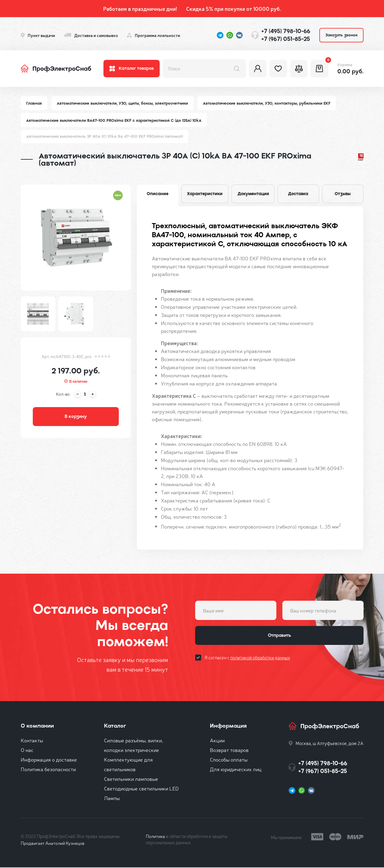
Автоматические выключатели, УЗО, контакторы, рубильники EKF (267, 103)
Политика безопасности (48, 770)
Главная (34, 103)
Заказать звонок (341, 35)
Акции (217, 741)
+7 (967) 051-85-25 (286, 39)
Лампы (112, 798)
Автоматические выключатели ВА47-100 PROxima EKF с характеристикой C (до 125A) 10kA (114, 120)
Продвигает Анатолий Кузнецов (53, 843)
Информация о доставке (49, 760)
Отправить (279, 636)
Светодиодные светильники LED (141, 789)
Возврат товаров (229, 750)
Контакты (32, 741)
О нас (27, 750)
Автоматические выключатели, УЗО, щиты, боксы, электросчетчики (122, 103)
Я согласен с (247, 658)
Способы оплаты (229, 760)
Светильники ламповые (131, 779)
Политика (156, 837)
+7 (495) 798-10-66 (286, 31)
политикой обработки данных (260, 658)
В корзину (76, 417)
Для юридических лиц (236, 770)
